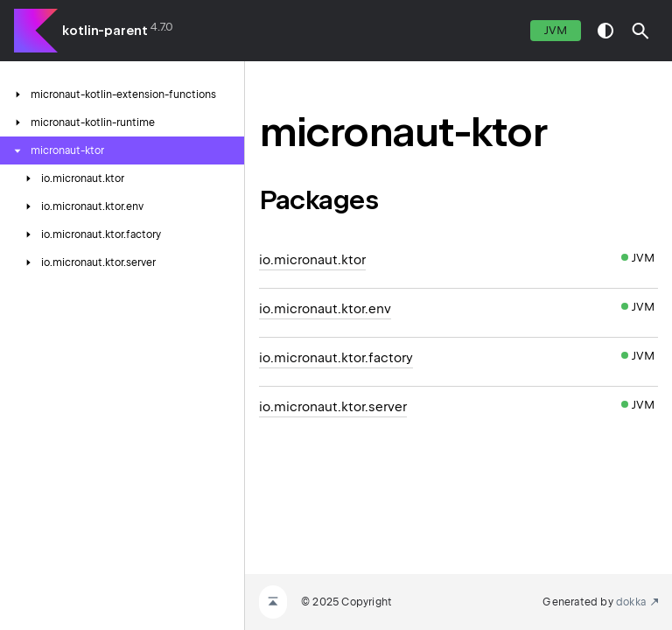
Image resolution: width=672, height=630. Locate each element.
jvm (556, 30)
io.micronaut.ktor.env (325, 309)
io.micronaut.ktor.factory (336, 358)
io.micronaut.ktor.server (333, 407)
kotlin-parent (105, 31)
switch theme (605, 31)
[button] (640, 31)
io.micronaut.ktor (312, 260)
